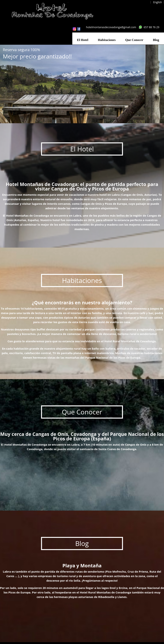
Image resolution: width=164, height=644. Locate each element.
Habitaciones (107, 40)
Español (144, 2)
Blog (156, 40)
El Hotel (83, 40)
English (158, 2)
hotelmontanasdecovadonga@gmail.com (111, 27)
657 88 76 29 (151, 27)
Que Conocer (134, 40)
